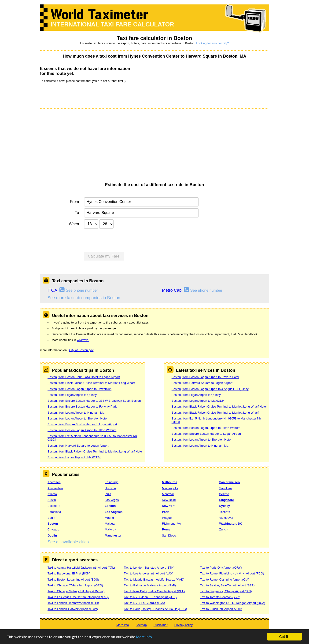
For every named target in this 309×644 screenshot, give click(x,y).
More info (144, 637)
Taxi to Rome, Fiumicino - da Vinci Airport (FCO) (232, 573)
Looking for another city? (212, 43)
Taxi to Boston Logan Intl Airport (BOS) (73, 580)
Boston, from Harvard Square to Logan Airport (78, 446)
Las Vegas (112, 500)
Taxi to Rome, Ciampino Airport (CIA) (225, 580)
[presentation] (76, 95)
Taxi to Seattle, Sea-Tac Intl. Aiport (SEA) (227, 585)
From (75, 202)
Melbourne (170, 482)
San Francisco (230, 482)
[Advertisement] (154, 147)
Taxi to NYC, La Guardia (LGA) (144, 603)
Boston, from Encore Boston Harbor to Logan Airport (82, 424)
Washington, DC (231, 524)
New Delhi (169, 500)
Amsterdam (55, 488)
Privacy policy (184, 625)
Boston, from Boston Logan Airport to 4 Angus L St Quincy (210, 389)
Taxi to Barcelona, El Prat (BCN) (69, 573)
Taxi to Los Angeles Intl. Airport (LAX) (149, 573)
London (110, 506)
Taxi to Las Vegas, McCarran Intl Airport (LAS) (78, 597)
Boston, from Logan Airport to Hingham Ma (76, 413)
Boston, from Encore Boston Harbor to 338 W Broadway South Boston (94, 401)
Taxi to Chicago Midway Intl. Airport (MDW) (76, 591)
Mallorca (110, 529)
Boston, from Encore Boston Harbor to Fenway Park (82, 407)
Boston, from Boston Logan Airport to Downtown (79, 389)
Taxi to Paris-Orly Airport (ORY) (221, 568)
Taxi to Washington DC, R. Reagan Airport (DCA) (233, 603)
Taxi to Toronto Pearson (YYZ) (220, 597)
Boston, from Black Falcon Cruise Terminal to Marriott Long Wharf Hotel (95, 451)
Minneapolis (170, 488)
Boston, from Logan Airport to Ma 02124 (74, 457)
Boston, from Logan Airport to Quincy (72, 395)
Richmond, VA (171, 524)
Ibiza (108, 494)
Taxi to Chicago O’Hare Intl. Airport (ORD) (75, 585)
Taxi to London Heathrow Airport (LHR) (73, 603)
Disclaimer (161, 625)
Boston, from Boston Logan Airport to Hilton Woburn (82, 430)
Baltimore (54, 506)
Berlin (51, 518)
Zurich (224, 529)
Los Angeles (114, 512)
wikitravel (83, 340)
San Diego (169, 535)
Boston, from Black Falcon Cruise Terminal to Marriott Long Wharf (91, 383)
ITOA (52, 290)
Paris (166, 512)
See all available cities (68, 542)
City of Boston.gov (81, 350)
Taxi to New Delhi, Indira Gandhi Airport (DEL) (154, 591)
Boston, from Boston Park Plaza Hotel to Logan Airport (84, 377)
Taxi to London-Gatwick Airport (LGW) (73, 609)
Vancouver (226, 518)
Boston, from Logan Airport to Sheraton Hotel (77, 418)
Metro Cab (172, 290)
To (77, 213)
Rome (166, 529)
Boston (53, 524)
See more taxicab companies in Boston (84, 298)
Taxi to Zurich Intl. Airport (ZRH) (221, 609)
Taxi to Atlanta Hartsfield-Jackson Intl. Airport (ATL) (81, 568)
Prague (167, 518)
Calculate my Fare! (104, 256)
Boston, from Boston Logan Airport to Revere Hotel (205, 377)
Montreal (168, 494)
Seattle (224, 494)
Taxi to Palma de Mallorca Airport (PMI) (150, 585)
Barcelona (54, 512)
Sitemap (141, 625)
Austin (52, 500)
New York (169, 506)
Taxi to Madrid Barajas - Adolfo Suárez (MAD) (154, 580)
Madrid (109, 518)
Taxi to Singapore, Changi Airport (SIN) (226, 591)
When (74, 224)
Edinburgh (112, 482)
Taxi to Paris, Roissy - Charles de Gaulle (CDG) (155, 609)
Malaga (110, 524)
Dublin (52, 535)
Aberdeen (54, 482)
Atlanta (52, 494)
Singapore (227, 500)
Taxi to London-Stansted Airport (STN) (149, 568)
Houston (110, 488)
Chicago (53, 529)
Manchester (113, 535)
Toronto (225, 512)
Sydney (225, 506)
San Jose (226, 488)
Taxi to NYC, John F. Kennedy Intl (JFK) (150, 597)
